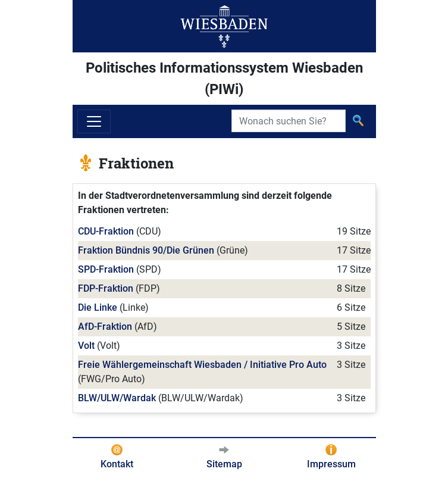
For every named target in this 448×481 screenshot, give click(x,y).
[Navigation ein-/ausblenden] (94, 121)
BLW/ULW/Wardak (117, 398)
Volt (86, 346)
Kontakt (117, 464)
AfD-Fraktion (105, 327)
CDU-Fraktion (106, 231)
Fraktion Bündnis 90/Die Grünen (146, 250)
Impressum (331, 464)
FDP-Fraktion (106, 288)
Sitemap (224, 464)
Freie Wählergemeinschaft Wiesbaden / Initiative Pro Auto (202, 365)
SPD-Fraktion (106, 269)
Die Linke (98, 307)
